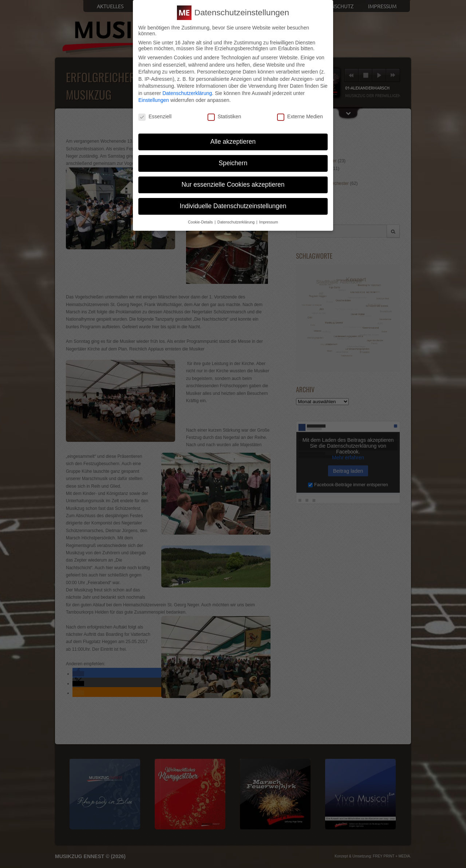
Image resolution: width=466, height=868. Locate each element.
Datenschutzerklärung (187, 93)
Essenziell (155, 116)
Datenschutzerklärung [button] (236, 222)
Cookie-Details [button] (201, 222)
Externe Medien (300, 116)
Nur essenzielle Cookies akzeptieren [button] (233, 185)
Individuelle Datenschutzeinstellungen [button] (233, 206)
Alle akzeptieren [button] (233, 142)
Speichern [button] (233, 163)
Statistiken (224, 116)
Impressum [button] (269, 222)
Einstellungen (154, 100)
